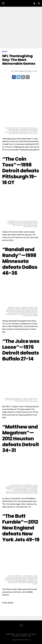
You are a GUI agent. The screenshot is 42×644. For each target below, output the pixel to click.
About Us (23, 636)
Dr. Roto (16, 71)
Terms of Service (22, 634)
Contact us (33, 634)
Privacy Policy (10, 634)
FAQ (29, 636)
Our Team (16, 636)
